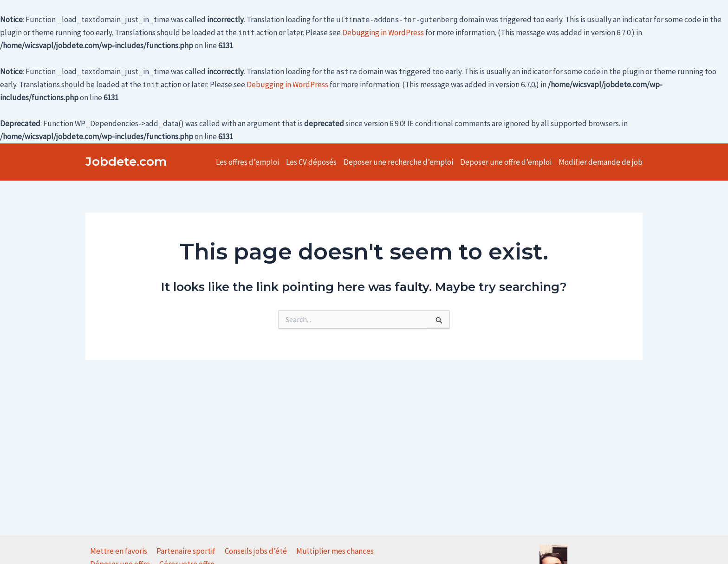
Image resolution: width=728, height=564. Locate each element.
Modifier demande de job (601, 162)
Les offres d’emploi (247, 162)
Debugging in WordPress (383, 32)
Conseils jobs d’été (256, 551)
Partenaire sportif (186, 551)
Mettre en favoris (119, 551)
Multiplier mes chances (335, 551)
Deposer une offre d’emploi (506, 162)
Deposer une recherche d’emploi (398, 162)
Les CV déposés (311, 162)
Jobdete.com (126, 162)
